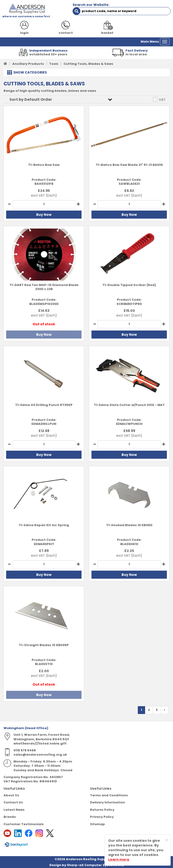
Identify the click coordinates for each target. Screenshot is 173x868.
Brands (10, 817)
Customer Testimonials (24, 824)
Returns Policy (102, 810)
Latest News (14, 810)
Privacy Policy (102, 817)
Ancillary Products (28, 64)
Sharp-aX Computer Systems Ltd (95, 865)
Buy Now (44, 215)
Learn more (119, 859)
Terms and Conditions (109, 795)
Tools (54, 64)
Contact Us (13, 802)
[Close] (167, 840)
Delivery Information (108, 802)
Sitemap (97, 824)
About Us (11, 795)
